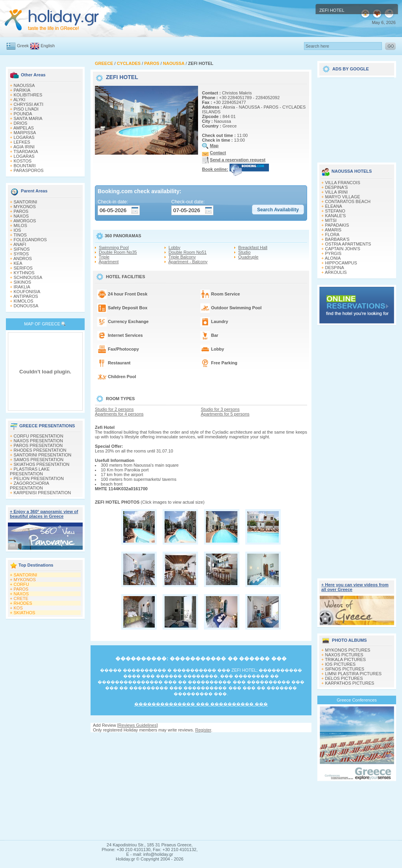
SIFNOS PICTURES (345, 669)
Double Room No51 (188, 252)
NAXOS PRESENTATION (39, 441)
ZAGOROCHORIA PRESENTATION (29, 486)
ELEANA (334, 206)
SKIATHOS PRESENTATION (42, 464)
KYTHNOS (24, 273)
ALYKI (19, 100)
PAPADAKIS (337, 225)
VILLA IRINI (336, 192)
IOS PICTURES (341, 664)
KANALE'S (336, 216)
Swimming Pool (114, 247)
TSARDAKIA (26, 151)
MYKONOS (25, 207)
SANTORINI (26, 202)
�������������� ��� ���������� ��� (201, 704)
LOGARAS (24, 137)
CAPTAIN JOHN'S (343, 249)
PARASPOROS (29, 170)
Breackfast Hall (253, 247)
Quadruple (248, 257)
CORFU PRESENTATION (39, 436)
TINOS (20, 235)
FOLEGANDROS (30, 240)
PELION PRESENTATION (39, 478)
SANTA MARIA (28, 118)
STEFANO (335, 211)
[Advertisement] (201, 786)
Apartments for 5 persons (225, 414)
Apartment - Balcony (188, 262)
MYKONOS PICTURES (348, 650)
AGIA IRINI (24, 147)
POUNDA (23, 114)
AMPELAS (24, 128)
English (48, 46)
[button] (278, 210)
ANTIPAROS (26, 296)
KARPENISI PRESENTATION (43, 493)
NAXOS (21, 216)
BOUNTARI (25, 166)
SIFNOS (22, 249)
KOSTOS (23, 161)
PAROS (21, 211)
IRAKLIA (22, 287)
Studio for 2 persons (114, 409)
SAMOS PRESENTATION (39, 460)
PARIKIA (22, 90)
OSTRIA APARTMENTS (348, 244)
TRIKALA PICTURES (345, 659)
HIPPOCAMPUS (341, 263)
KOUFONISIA (27, 292)
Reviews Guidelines (138, 725)
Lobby (174, 247)
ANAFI (20, 244)
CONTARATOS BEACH (348, 201)
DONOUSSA (26, 306)
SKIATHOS (25, 613)
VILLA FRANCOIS (343, 183)
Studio (244, 252)
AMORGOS (25, 221)
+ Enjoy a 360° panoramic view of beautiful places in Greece (44, 514)
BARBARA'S (337, 239)
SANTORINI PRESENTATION (43, 455)
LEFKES (22, 142)
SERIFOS (23, 268)
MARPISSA (25, 133)
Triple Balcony (182, 257)
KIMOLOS (24, 301)
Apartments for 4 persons (119, 414)
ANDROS (23, 259)
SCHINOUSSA (28, 277)
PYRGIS (333, 253)
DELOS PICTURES (344, 678)
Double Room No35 (118, 252)
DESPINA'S (337, 187)
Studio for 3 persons (220, 409)
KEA (18, 263)
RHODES (23, 603)
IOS (18, 230)
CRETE (21, 598)
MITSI (331, 220)
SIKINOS (23, 282)
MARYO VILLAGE (343, 197)
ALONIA (333, 258)
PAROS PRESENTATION (38, 445)
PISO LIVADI (26, 109)
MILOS (20, 225)
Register (203, 730)
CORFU (21, 584)
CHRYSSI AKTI (29, 104)
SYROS (21, 254)
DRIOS (21, 123)
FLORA (333, 235)
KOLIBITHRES (28, 95)
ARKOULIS (336, 272)
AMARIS (333, 230)
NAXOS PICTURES (344, 655)
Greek (23, 46)
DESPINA (335, 268)
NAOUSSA (24, 85)
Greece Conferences (357, 700)
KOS (18, 608)
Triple (104, 257)
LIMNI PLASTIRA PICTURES (354, 674)
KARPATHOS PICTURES (350, 683)
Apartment (108, 262)
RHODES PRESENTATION (40, 450)
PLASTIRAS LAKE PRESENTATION (30, 471)
